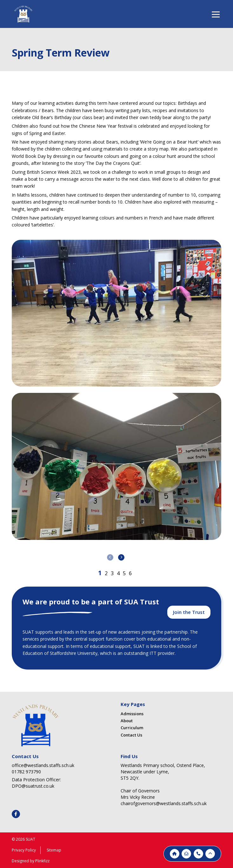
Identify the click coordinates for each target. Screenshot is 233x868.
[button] (100, 573)
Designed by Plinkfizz (31, 861)
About (127, 721)
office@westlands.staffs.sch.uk (43, 765)
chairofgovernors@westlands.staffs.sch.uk (164, 803)
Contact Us (131, 735)
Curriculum (132, 728)
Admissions (132, 714)
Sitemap (54, 850)
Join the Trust (189, 612)
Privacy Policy (24, 850)
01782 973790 (26, 772)
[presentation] (110, 557)
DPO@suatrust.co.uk (33, 786)
